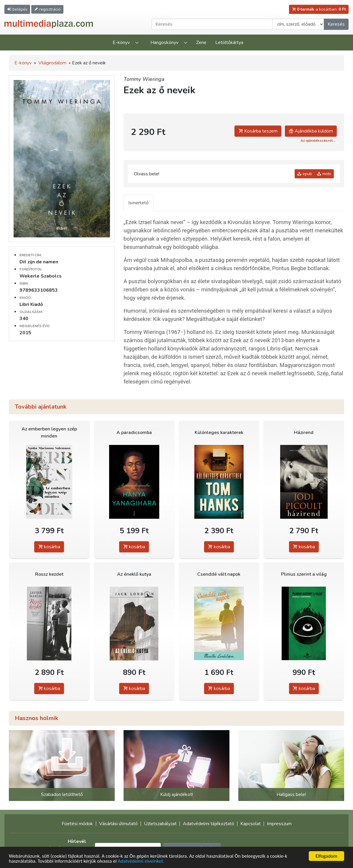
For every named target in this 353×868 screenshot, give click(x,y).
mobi (324, 174)
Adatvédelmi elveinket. (141, 862)
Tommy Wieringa (144, 79)
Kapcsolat (251, 824)
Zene (201, 43)
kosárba (49, 547)
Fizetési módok (77, 824)
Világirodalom (52, 63)
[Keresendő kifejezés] (212, 24)
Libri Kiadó (31, 304)
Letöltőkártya (229, 43)
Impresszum (279, 824)
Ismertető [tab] (138, 203)
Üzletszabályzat (160, 824)
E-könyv (121, 43)
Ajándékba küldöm (311, 131)
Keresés (336, 24)
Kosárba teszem (258, 131)
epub (305, 174)
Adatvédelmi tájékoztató (208, 824)
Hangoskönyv (164, 43)
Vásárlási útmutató (118, 824)
